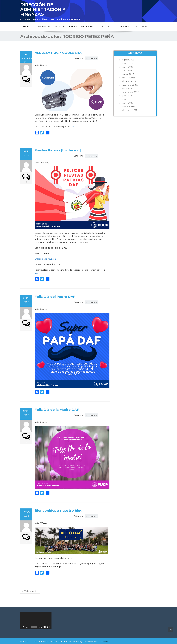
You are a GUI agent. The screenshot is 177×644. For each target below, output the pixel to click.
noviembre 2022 (130, 85)
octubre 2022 (129, 89)
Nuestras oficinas (66, 27)
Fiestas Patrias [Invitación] (58, 150)
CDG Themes (102, 642)
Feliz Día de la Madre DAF (57, 410)
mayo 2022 (128, 103)
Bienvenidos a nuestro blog (59, 510)
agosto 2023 (128, 60)
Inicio (26, 27)
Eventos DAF (88, 27)
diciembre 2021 (130, 110)
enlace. (74, 127)
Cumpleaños (123, 27)
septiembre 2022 (131, 92)
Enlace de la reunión (45, 259)
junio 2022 (127, 99)
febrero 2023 (129, 78)
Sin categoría (91, 58)
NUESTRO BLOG (42, 27)
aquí (37, 273)
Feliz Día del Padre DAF (55, 297)
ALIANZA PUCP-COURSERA (58, 53)
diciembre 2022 (130, 81)
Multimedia (141, 27)
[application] (36, 621)
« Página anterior (30, 591)
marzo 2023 (128, 74)
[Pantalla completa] (48, 627)
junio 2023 (127, 63)
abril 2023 (127, 71)
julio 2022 (127, 96)
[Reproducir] (23, 627)
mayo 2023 (128, 67)
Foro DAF (105, 27)
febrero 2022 (129, 107)
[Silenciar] (45, 627)
